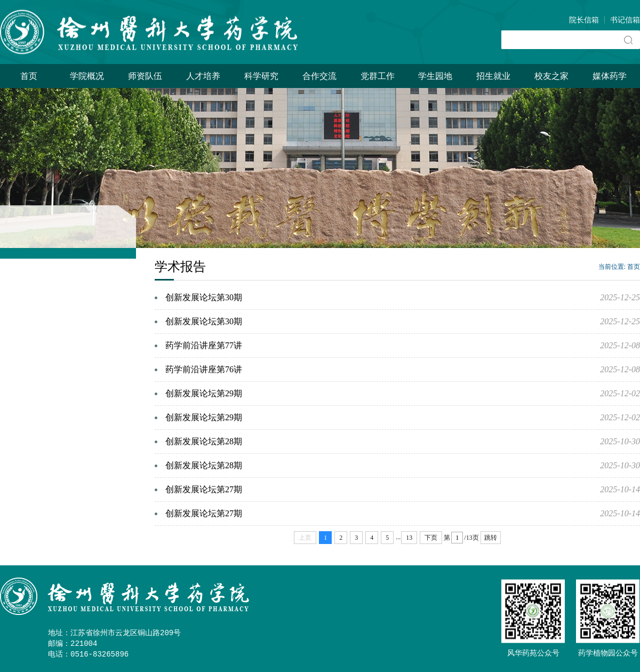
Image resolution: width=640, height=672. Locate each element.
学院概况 (87, 76)
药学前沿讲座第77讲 (204, 345)
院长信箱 (584, 20)
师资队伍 (145, 76)
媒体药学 (610, 76)
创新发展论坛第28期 (204, 441)
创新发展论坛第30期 (204, 297)
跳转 (491, 538)
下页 (431, 538)
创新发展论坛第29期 (204, 393)
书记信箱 (625, 20)
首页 (29, 76)
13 (409, 538)
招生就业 (493, 76)
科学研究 (261, 76)
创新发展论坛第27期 (204, 489)
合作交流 (319, 76)
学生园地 (435, 76)
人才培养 (203, 76)
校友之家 (551, 76)
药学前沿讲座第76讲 (204, 369)
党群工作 (378, 76)
